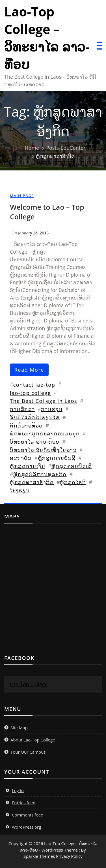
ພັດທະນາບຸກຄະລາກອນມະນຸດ (45, 433)
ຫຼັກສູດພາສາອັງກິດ (32, 482)
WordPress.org (26, 827)
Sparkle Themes (39, 856)
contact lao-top (34, 385)
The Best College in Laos (44, 401)
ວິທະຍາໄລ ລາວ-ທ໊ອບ (35, 442)
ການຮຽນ (52, 409)
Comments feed (28, 815)
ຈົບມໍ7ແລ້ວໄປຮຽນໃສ (35, 417)
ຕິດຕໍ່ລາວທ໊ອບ (26, 426)
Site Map (19, 728)
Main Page (22, 196)
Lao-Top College (29, 684)
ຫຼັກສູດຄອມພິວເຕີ (72, 466)
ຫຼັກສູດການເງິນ (28, 466)
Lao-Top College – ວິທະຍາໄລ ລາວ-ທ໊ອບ (47, 38)
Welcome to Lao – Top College (47, 212)
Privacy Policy (69, 856)
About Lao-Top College (33, 740)
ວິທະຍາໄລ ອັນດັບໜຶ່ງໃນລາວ (43, 450)
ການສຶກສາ (22, 409)
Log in (18, 790)
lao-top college (30, 393)
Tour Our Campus (28, 752)
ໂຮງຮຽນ (20, 490)
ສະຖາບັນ (21, 458)
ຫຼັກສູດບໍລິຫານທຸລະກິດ (40, 474)
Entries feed (24, 803)
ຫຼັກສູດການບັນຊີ (57, 458)
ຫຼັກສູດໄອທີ (73, 482)
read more (29, 370)
